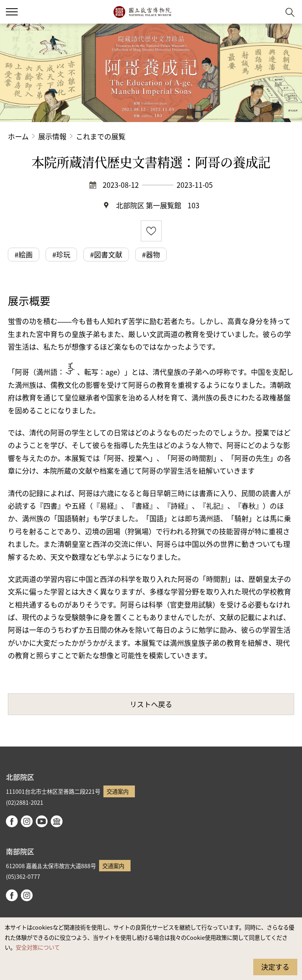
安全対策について (38, 947)
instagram (27, 821)
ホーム (18, 136)
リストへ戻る (151, 704)
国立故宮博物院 (142, 12)
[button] (271, 12)
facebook (12, 821)
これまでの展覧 (101, 136)
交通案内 (118, 791)
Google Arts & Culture (57, 821)
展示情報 (52, 136)
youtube (42, 821)
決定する (275, 967)
